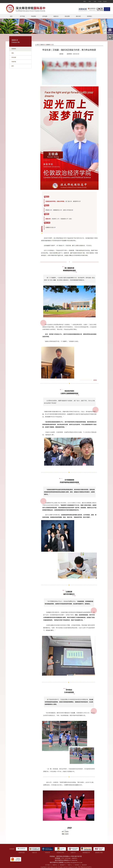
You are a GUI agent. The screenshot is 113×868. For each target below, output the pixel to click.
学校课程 (33, 16)
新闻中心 (55, 865)
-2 (91, 867)
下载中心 (70, 865)
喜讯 (13, 53)
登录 (90, 1)
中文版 (100, 1)
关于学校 (22, 16)
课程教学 (62, 865)
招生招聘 (67, 16)
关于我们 (48, 865)
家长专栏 (78, 16)
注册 (95, 1)
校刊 (13, 66)
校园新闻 (14, 49)
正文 (53, 45)
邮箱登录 (84, 865)
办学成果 (45, 16)
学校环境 (14, 62)
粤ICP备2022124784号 (84, 867)
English (105, 1)
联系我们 (90, 16)
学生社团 (14, 57)
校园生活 (56, 16)
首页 (11, 16)
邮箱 (85, 1)
